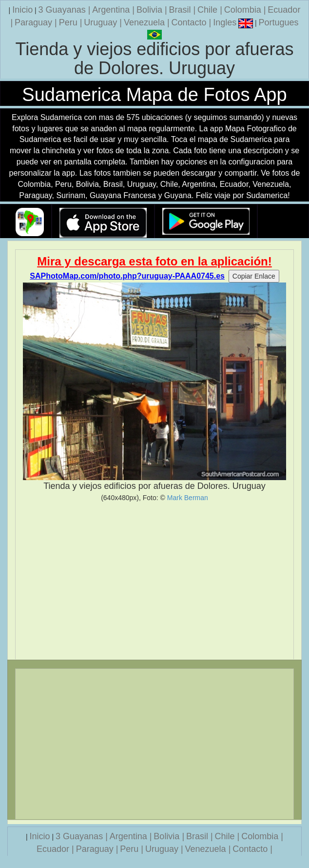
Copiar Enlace (254, 276)
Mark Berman (188, 498)
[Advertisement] (154, 581)
